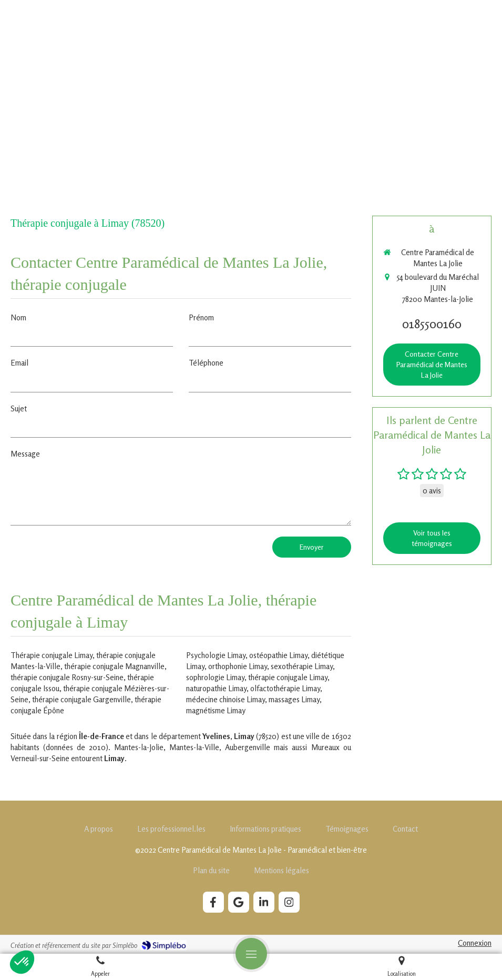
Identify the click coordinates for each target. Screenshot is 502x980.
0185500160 (432, 324)
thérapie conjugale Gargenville (81, 699)
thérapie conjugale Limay (288, 677)
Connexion (475, 943)
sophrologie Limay (215, 677)
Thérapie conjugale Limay (52, 655)
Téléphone (206, 363)
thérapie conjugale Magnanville (114, 666)
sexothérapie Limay (302, 666)
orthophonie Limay (238, 666)
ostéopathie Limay (278, 655)
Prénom (201, 317)
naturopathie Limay (216, 688)
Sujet (19, 408)
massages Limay (294, 699)
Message (25, 454)
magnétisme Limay (216, 710)
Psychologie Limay (216, 655)
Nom (18, 317)
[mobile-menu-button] (251, 954)
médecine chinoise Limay (226, 699)
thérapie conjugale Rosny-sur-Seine (67, 677)
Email (19, 363)
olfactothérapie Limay (285, 688)
